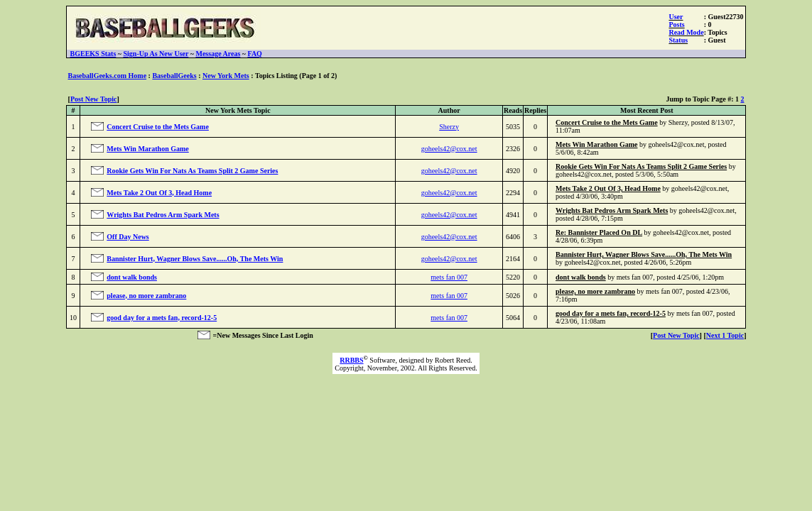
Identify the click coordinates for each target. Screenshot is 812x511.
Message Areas (218, 54)
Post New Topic (94, 99)
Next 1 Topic (725, 335)
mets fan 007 (449, 277)
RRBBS (351, 360)
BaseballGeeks (174, 76)
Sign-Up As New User (156, 54)
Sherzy (449, 127)
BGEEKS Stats (93, 54)
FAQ (255, 54)
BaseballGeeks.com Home (108, 76)
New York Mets (226, 76)
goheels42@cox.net (449, 149)
